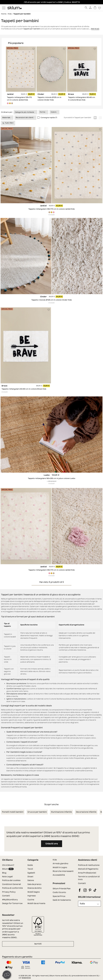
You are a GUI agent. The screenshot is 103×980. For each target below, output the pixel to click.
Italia (82, 904)
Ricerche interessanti (63, 871)
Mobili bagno (34, 892)
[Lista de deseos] (100, 8)
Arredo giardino (60, 863)
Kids (10, 14)
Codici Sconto (59, 892)
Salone (31, 880)
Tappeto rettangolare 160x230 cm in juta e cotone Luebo (52, 478)
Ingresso (32, 896)
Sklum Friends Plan (62, 889)
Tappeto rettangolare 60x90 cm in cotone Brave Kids (24, 389)
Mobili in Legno (60, 867)
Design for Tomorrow (12, 903)
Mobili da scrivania (36, 903)
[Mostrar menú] (4, 8)
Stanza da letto (35, 888)
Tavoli (30, 869)
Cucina (31, 900)
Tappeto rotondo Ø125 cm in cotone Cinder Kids (52, 300)
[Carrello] (95, 8)
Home (4, 14)
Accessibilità (59, 875)
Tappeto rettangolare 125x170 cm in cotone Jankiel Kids (52, 209)
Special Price (59, 896)
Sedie (30, 865)
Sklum (8, 869)
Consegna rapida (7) (49, 118)
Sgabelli (31, 873)
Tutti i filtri (8, 123)
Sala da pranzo (34, 884)
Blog (4, 873)
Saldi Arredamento (62, 900)
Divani (30, 877)
